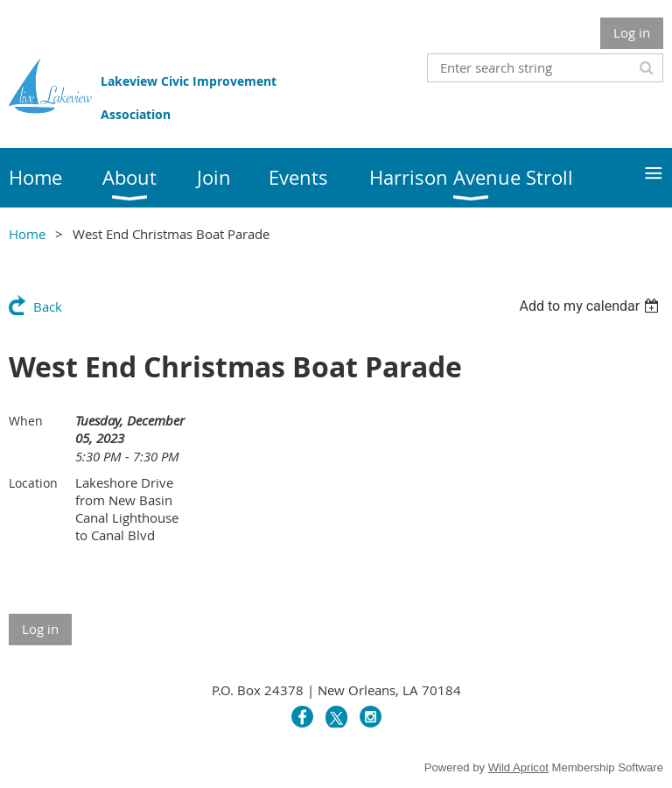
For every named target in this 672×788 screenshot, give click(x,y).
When (26, 421)
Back (48, 306)
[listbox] (591, 306)
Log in (632, 32)
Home (27, 234)
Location (33, 483)
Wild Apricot (518, 767)
